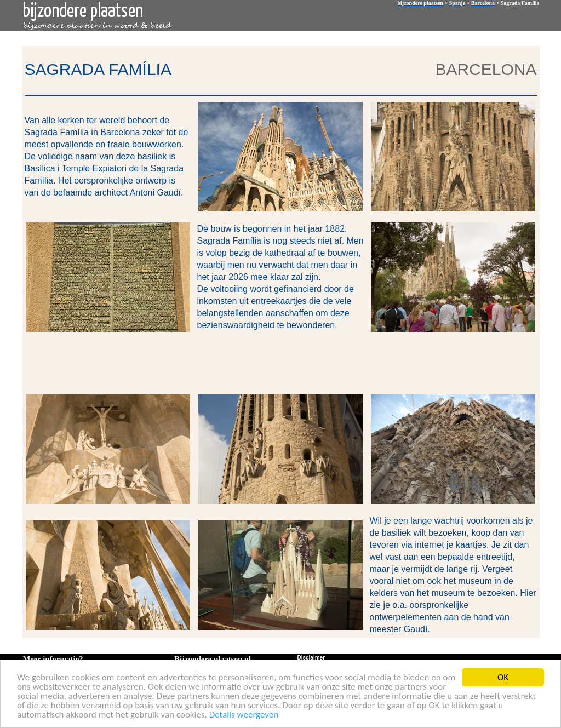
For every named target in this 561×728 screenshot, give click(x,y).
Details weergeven (244, 715)
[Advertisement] (278, 362)
